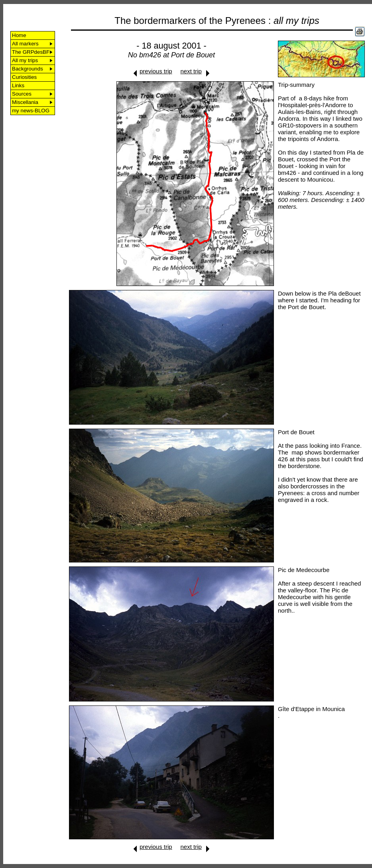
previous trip (156, 71)
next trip (191, 71)
